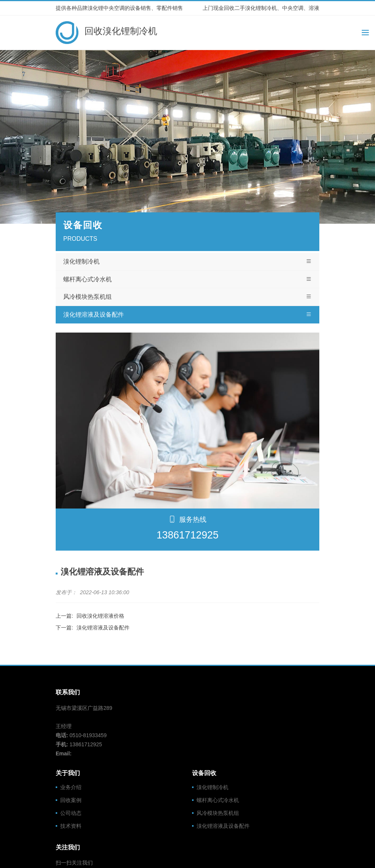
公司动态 (71, 813)
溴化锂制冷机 (187, 262)
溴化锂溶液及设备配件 (187, 315)
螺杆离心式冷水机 (187, 279)
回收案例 (71, 800)
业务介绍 (71, 787)
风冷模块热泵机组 (187, 297)
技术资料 (71, 826)
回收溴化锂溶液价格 (100, 616)
